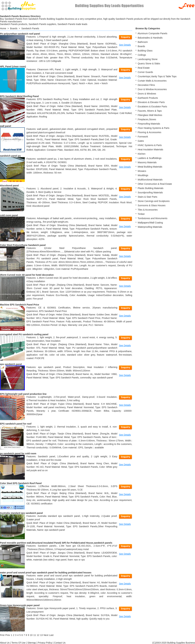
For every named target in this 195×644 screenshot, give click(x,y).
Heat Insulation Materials (150, 150)
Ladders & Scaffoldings (150, 158)
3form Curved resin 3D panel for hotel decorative (27, 275)
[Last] (51, 635)
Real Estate (144, 68)
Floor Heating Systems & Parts (153, 128)
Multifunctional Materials (150, 180)
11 (35, 635)
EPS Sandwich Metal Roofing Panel (19, 96)
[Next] (46, 635)
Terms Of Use (19, 643)
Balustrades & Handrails (150, 38)
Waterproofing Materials (150, 227)
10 (31, 635)
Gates (141, 141)
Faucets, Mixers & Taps (150, 111)
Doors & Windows (147, 94)
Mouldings (143, 175)
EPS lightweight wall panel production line (23, 394)
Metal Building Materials (150, 167)
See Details (125, 45)
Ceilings (142, 55)
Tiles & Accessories (148, 210)
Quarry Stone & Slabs (149, 64)
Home (3, 28)
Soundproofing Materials (150, 193)
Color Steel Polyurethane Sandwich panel (23, 245)
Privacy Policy (45, 643)
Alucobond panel (9, 186)
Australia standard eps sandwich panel (21, 513)
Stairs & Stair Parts (147, 197)
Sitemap (32, 643)
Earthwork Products (148, 98)
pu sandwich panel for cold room (18, 453)
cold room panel (9, 215)
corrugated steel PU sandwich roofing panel (24, 334)
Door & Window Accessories (152, 89)
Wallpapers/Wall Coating (150, 223)
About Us (5, 643)
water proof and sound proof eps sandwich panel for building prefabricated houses (46, 573)
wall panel (6, 126)
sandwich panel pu (10, 156)
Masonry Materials (147, 162)
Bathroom (143, 42)
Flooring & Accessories (149, 132)
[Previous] (8, 635)
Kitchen (142, 154)
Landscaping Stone (148, 59)
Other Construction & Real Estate (155, 184)
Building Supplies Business (181, 643)
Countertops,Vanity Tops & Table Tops (157, 76)
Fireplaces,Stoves (147, 119)
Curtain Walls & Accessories (152, 81)
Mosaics (142, 171)
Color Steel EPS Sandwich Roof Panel (21, 483)
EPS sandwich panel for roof (16, 424)
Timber (141, 214)
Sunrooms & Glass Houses (152, 205)
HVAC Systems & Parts (150, 145)
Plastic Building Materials (151, 188)
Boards (14, 28)
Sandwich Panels (30, 28)
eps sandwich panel (11, 364)
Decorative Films (146, 85)
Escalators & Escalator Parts (152, 107)
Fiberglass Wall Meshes (150, 115)
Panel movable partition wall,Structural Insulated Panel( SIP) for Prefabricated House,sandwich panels (56, 543)
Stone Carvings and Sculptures (154, 201)
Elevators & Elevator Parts (151, 102)
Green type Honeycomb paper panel (20, 605)
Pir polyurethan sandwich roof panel (20, 34)
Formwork (143, 137)
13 (41, 635)
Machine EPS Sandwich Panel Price (20, 305)
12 (38, 635)
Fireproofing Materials (149, 124)
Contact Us (60, 643)
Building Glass (145, 51)
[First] (2, 635)
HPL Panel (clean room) (13, 66)
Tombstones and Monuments (153, 218)
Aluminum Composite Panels (152, 33)
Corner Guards (145, 72)
